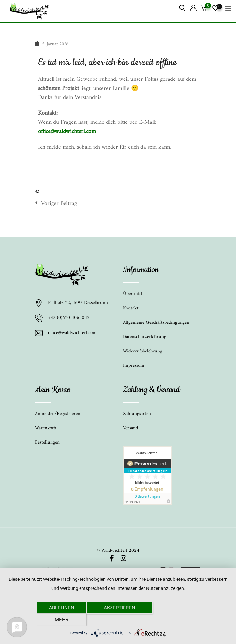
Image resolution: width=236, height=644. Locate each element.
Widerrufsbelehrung (143, 351)
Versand (131, 428)
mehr (175, 620)
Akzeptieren (118, 620)
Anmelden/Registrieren (58, 414)
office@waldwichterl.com (67, 131)
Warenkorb (45, 428)
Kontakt (131, 308)
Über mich (133, 294)
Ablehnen (61, 620)
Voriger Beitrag (56, 204)
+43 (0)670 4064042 (69, 318)
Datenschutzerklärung (145, 337)
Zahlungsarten (137, 414)
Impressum (134, 366)
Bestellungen (47, 443)
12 (37, 192)
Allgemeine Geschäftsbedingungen (156, 323)
